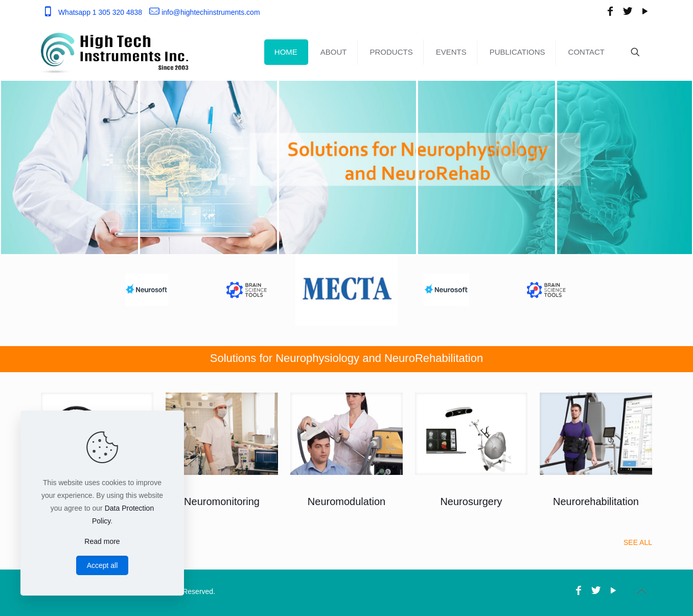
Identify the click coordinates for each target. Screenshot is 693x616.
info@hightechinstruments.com (211, 12)
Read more (102, 541)
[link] (222, 434)
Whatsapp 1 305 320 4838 (100, 12)
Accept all (102, 565)
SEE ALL (638, 542)
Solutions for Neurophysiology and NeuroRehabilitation (346, 358)
